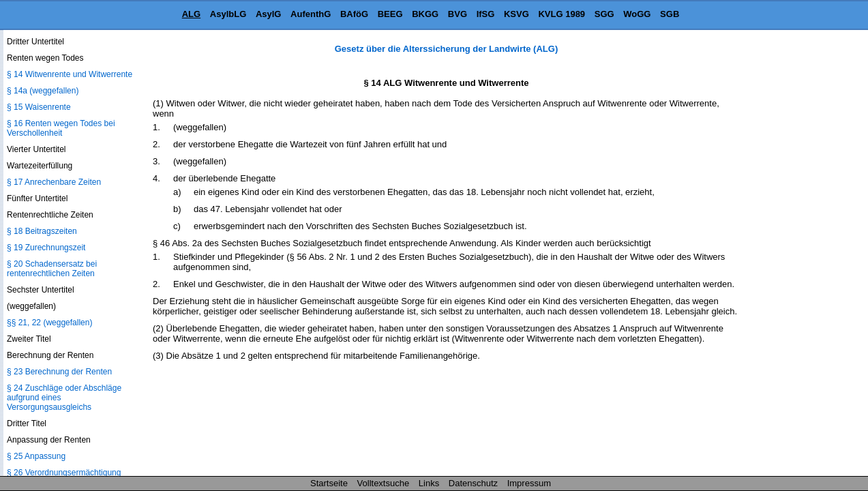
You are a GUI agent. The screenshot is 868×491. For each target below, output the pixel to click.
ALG (191, 14)
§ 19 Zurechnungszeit (46, 248)
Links (429, 483)
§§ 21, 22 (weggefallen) (49, 323)
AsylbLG (228, 14)
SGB (670, 14)
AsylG (269, 14)
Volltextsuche (384, 483)
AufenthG (311, 14)
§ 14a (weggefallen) (43, 91)
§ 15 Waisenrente (39, 107)
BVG (458, 14)
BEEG (390, 14)
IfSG (486, 14)
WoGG (637, 14)
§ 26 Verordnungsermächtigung (64, 473)
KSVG (517, 14)
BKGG (425, 14)
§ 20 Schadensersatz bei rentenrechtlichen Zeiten (52, 269)
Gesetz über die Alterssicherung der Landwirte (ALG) (446, 49)
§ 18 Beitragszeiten (42, 231)
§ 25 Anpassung (36, 456)
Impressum (529, 483)
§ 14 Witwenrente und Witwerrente (70, 74)
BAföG (354, 14)
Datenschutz (473, 483)
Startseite (329, 483)
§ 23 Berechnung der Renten (59, 372)
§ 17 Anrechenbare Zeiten (54, 182)
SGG (604, 14)
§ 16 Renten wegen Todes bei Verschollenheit (61, 128)
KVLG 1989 (562, 14)
